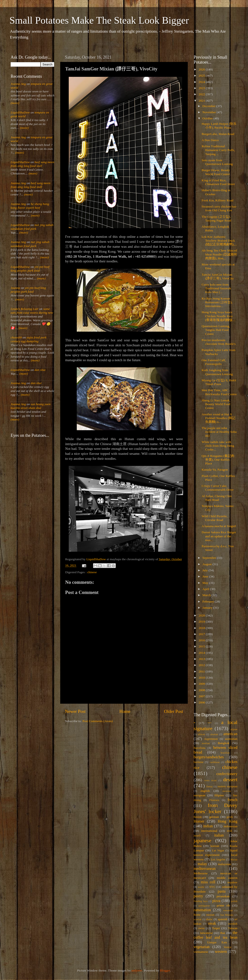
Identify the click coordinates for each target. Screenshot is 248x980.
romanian (228, 910)
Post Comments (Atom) (98, 721)
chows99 (16, 337)
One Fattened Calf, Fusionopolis (214, 362)
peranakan (223, 896)
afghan (234, 729)
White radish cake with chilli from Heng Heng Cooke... (218, 446)
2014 (202, 653)
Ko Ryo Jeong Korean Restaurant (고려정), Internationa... (217, 302)
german (214, 817)
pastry (198, 896)
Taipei (216, 928)
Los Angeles (218, 859)
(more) (15, 103)
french (233, 800)
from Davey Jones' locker (216, 808)
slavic (209, 919)
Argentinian (211, 739)
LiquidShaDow (20, 112)
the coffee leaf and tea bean (216, 935)
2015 (202, 646)
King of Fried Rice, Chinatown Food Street (218, 182)
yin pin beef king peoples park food (30, 269)
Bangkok (224, 743)
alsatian (214, 734)
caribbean (215, 762)
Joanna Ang (18, 84)
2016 (202, 640)
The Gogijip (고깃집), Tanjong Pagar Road (216, 219)
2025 (202, 76)
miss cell (208, 882)
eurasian (227, 791)
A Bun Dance (210, 140)
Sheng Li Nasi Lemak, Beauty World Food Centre (216, 404)
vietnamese (201, 952)
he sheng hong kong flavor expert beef (30, 206)
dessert (230, 780)
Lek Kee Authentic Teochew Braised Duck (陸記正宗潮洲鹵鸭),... (219, 241)
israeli (197, 836)
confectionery (227, 774)
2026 (202, 69)
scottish (198, 919)
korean (215, 846)
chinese (92, 572)
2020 (202, 615)
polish (234, 901)
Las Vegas (218, 850)
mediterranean (205, 869)
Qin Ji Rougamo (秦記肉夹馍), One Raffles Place (218, 460)
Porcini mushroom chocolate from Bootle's (219, 342)
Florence (214, 800)
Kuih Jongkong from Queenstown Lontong (217, 372)
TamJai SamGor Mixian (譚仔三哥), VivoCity (218, 276)
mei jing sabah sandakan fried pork (32, 227)
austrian (206, 743)
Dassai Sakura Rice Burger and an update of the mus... (219, 536)
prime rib (223, 905)
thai (223, 933)
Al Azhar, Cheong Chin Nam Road (217, 498)
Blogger (165, 970)
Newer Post (75, 711)
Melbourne (201, 873)
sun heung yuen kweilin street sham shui (31, 406)
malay (202, 864)
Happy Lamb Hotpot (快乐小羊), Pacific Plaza (219, 126)
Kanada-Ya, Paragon (215, 470)
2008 (202, 690)
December (209, 106)
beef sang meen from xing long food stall (32, 164)
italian (219, 835)
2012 (202, 665)
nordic (201, 887)
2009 (202, 684)
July (205, 570)
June (206, 576)
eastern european (227, 786)
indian (208, 826)
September (210, 558)
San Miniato (227, 915)
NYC (212, 887)
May (206, 583)
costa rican (210, 780)
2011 (202, 671)
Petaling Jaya (201, 901)
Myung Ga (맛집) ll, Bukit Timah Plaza (219, 382)
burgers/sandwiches (209, 757)
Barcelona (199, 748)
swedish (233, 924)
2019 (202, 622)
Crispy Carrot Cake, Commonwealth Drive (218, 488)
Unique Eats (217, 942)
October (208, 118)
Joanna (15, 288)
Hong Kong (228, 821)
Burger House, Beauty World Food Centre (216, 172)
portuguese (204, 906)
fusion (198, 817)
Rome (197, 915)
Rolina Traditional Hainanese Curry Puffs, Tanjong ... (218, 150)
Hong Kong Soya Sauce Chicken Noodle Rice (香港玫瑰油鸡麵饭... (218, 316)
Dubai (210, 786)
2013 (202, 659)
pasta (222, 891)
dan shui (40, 370)
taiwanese (206, 933)
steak (212, 924)
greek (230, 817)
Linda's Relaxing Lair (25, 309)
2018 (202, 628)
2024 (202, 82)
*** (210, 723)
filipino (219, 795)
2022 (202, 94)
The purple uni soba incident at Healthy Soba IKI (219, 432)
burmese (199, 762)
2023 (202, 88)
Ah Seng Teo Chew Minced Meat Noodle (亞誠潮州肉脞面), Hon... (219, 254)
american (230, 734)
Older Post (174, 711)
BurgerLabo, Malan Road (218, 134)
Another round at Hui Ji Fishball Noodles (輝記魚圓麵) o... (219, 418)
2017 (202, 634)
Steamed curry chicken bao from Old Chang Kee (219, 208)
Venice (228, 947)
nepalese (232, 882)
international (209, 831)
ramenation (202, 910)
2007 (202, 696)
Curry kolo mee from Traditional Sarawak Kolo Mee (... (216, 288)
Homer (199, 821)
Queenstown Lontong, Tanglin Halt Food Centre (216, 330)
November (210, 112)
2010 (202, 678)
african (201, 734)
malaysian (224, 864)
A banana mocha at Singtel (219, 526)
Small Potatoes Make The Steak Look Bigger (99, 20)
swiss (201, 928)
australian (231, 739)
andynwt (137, 970)
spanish (223, 919)
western (221, 952)
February (209, 601)
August (207, 564)
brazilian (225, 753)
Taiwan (233, 928)
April (206, 589)
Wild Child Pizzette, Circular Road (215, 518)
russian (210, 915)
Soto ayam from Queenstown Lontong (217, 162)
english (205, 791)
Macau (234, 859)
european (199, 795)
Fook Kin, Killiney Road (218, 200)
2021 (202, 101)
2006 (202, 702)
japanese (202, 841)
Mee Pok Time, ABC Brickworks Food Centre (219, 392)
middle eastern (227, 878)
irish (230, 831)
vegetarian (202, 947)
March (207, 595)
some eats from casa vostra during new (32, 311)
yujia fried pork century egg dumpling (29, 339)
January (208, 608)
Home (125, 711)
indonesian (231, 826)
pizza (216, 901)
